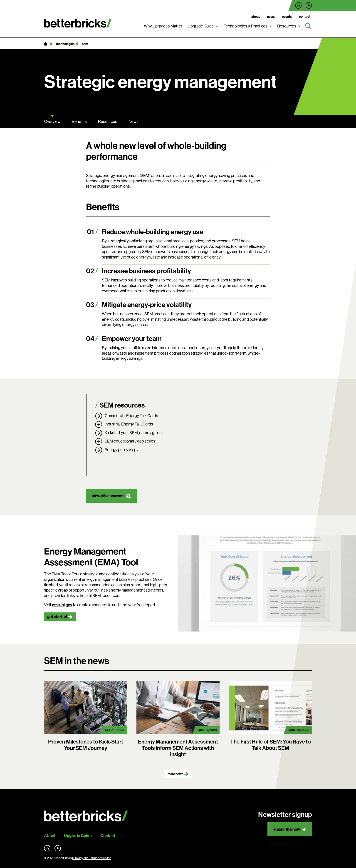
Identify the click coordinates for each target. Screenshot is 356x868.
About (256, 17)
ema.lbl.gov (62, 605)
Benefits (79, 121)
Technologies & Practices (246, 26)
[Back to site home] (86, 816)
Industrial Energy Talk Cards (129, 424)
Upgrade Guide (201, 26)
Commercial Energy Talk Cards (131, 416)
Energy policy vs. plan (123, 450)
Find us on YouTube (309, 5)
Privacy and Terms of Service (92, 858)
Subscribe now (287, 829)
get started (57, 617)
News (271, 17)
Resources (287, 26)
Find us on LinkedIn (298, 5)
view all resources (108, 496)
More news (175, 774)
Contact (305, 17)
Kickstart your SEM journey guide (133, 433)
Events (287, 17)
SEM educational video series (130, 441)
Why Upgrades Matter (163, 26)
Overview (52, 121)
